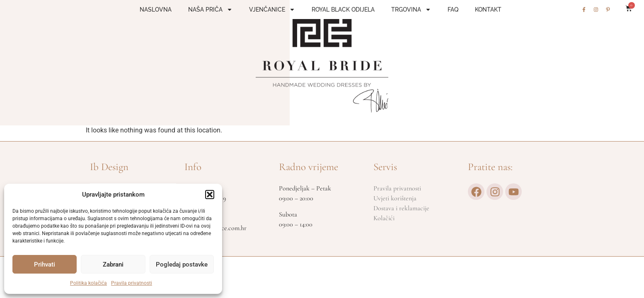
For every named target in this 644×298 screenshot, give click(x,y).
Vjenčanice (272, 10)
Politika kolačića (88, 283)
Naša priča (210, 10)
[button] (210, 195)
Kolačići (384, 218)
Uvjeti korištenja (395, 198)
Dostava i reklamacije (401, 208)
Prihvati (45, 264)
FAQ (453, 10)
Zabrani (113, 264)
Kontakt (488, 10)
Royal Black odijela (343, 10)
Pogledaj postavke (182, 264)
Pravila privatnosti (132, 283)
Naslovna (156, 10)
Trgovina (411, 10)
